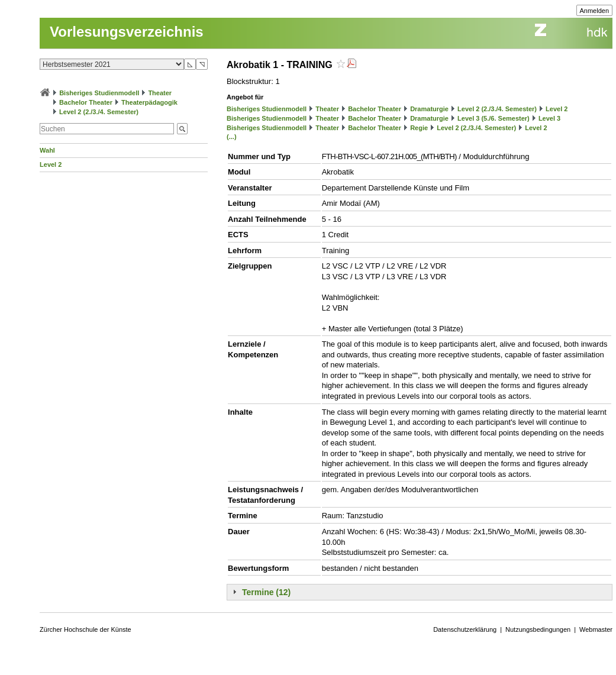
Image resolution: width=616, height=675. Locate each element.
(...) (232, 137)
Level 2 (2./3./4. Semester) (99, 112)
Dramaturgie (429, 109)
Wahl (47, 150)
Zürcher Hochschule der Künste (86, 629)
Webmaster (596, 629)
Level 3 (549, 118)
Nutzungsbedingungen (538, 629)
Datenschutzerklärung (465, 629)
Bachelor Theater (86, 102)
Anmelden (595, 11)
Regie (419, 128)
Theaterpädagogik (149, 102)
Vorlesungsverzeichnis (127, 32)
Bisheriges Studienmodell (99, 93)
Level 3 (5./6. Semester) (494, 118)
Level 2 (51, 164)
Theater (160, 93)
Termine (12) (266, 592)
